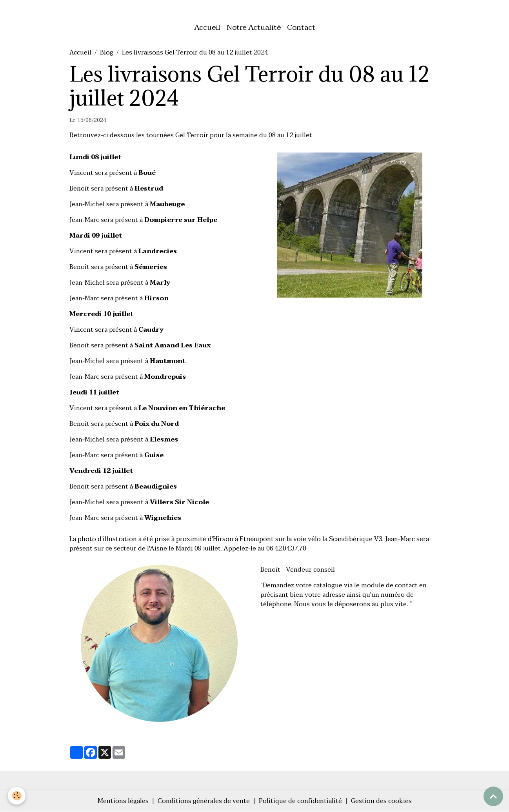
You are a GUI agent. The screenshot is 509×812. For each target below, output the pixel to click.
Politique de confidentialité (300, 801)
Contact (301, 27)
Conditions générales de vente (204, 801)
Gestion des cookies (381, 801)
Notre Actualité (254, 27)
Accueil (207, 27)
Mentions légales (123, 801)
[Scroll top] (493, 796)
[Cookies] (17, 796)
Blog (107, 53)
